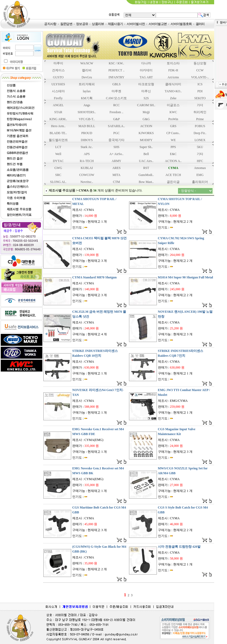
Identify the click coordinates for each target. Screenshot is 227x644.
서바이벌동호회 (181, 24)
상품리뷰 (98, 24)
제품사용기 (116, 24)
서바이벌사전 (136, 24)
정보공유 (82, 24)
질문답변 (66, 24)
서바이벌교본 (158, 24)
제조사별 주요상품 (62, 190)
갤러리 (200, 24)
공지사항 (50, 24)
